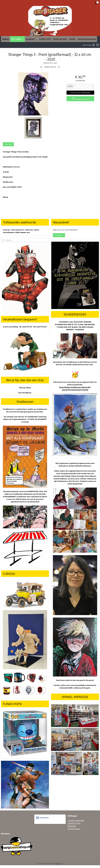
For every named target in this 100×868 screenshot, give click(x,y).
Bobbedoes (72, 826)
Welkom (6, 39)
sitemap (58, 863)
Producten (31, 39)
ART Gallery (17, 39)
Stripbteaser (43, 818)
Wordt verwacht (60, 39)
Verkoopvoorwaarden (87, 39)
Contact (72, 39)
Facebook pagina (74, 829)
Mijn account (89, 45)
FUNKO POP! (45, 39)
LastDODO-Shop (74, 823)
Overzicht (8, 144)
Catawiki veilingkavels (76, 820)
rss (62, 863)
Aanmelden (59, 235)
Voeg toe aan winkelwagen (80, 93)
